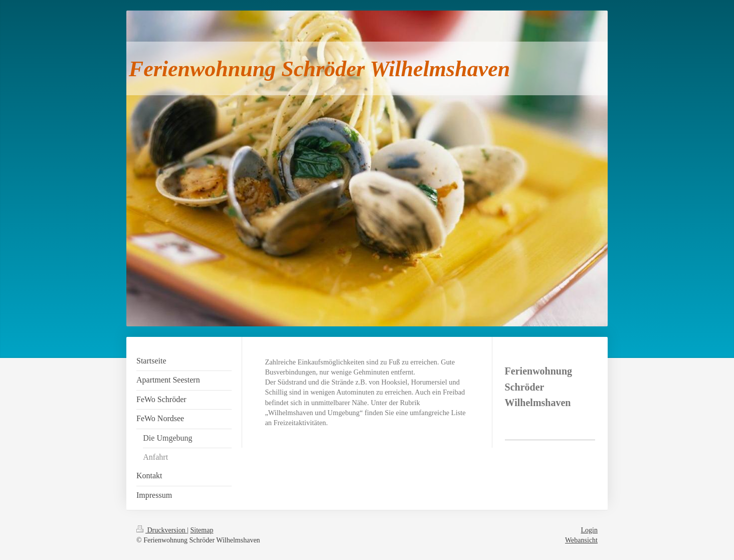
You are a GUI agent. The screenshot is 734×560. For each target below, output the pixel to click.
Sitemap (202, 530)
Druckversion (162, 530)
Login (589, 530)
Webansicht (581, 540)
